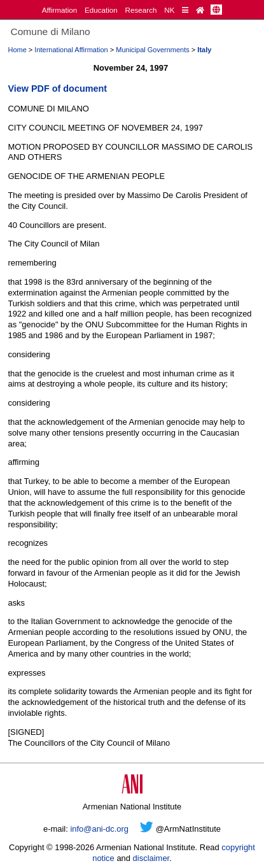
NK (169, 10)
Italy (204, 50)
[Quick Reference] (185, 10)
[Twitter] (147, 829)
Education (101, 10)
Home (17, 50)
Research (141, 10)
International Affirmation (71, 50)
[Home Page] (200, 10)
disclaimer (151, 858)
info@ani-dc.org (99, 829)
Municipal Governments (153, 50)
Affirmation (60, 10)
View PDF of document (57, 89)
